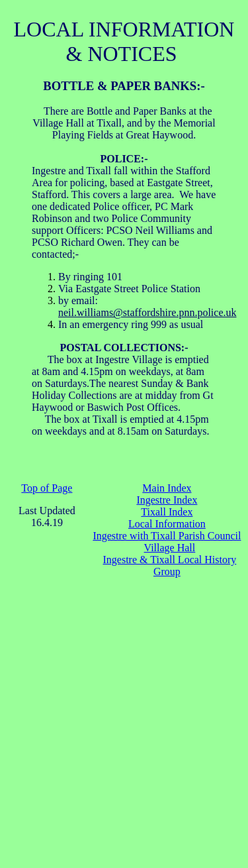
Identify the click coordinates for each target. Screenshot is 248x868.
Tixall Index (167, 512)
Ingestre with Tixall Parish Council (167, 536)
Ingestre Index (167, 500)
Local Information (167, 524)
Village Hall (170, 548)
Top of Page (47, 488)
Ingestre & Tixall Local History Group (170, 566)
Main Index (167, 488)
